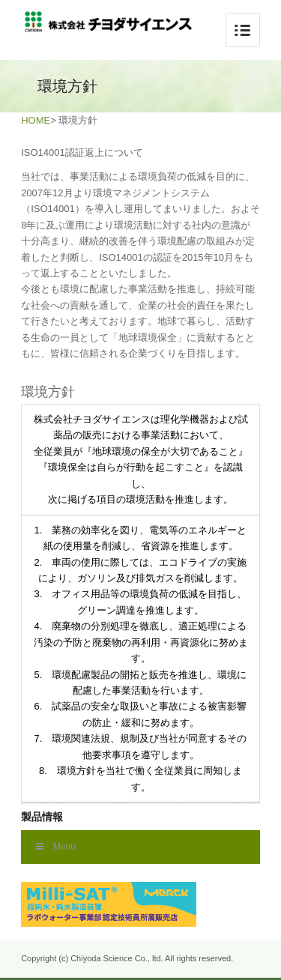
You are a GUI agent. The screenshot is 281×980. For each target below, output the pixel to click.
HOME (36, 120)
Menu (56, 847)
